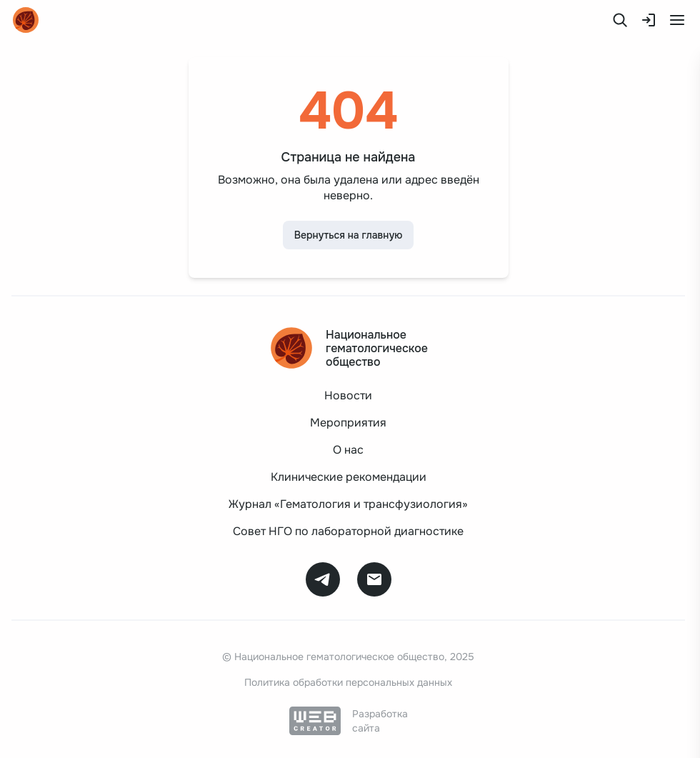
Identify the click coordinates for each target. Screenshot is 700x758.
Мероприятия (348, 423)
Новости (348, 395)
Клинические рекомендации (349, 477)
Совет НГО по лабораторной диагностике (348, 531)
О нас (348, 450)
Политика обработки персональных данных (348, 682)
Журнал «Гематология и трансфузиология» (348, 504)
